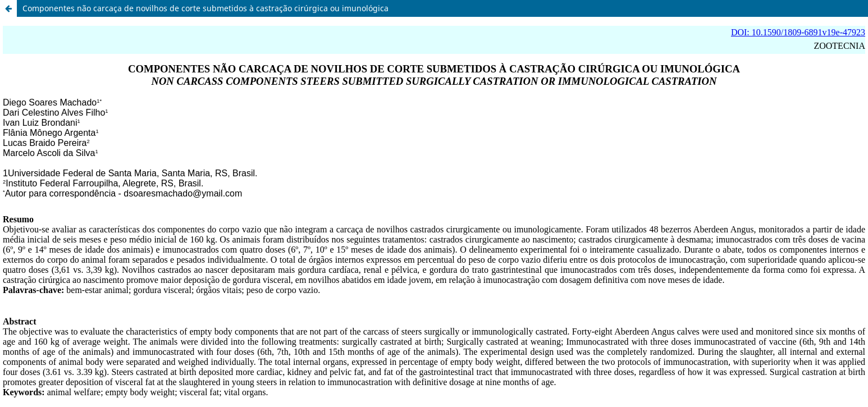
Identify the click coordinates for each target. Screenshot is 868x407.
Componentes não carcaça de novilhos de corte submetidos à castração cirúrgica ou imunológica (205, 8)
